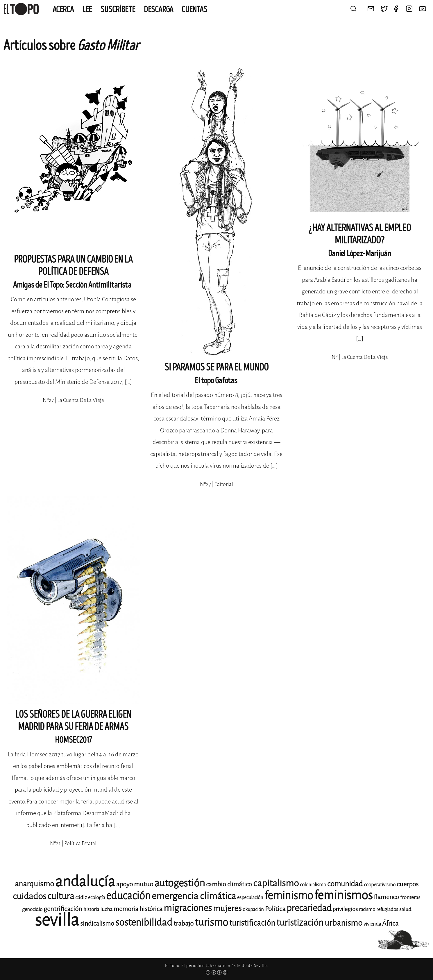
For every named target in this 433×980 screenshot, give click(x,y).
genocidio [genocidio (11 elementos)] (32, 909)
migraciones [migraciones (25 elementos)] (188, 908)
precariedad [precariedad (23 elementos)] (309, 908)
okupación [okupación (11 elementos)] (253, 909)
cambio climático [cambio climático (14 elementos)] (229, 884)
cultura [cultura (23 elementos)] (61, 896)
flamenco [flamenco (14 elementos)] (386, 897)
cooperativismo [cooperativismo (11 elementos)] (380, 885)
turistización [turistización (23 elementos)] (300, 923)
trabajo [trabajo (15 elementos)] (184, 923)
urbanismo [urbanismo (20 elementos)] (343, 923)
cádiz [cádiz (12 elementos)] (81, 897)
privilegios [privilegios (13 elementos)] (345, 909)
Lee (87, 10)
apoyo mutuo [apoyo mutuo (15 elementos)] (135, 884)
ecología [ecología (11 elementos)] (96, 898)
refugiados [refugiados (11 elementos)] (387, 909)
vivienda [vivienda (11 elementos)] (372, 924)
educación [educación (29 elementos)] (128, 896)
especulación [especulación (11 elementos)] (250, 898)
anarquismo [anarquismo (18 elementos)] (34, 884)
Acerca (63, 10)
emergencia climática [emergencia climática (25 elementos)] (194, 896)
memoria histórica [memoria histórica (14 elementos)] (138, 909)
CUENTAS (194, 10)
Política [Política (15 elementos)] (275, 909)
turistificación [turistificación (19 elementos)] (252, 923)
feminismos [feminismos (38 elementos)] (343, 895)
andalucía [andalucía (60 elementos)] (85, 882)
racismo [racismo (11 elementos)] (367, 909)
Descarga (159, 10)
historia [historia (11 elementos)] (91, 909)
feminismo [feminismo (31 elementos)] (289, 896)
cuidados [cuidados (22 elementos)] (29, 896)
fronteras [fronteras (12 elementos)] (410, 897)
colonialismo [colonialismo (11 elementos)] (313, 885)
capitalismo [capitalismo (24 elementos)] (276, 883)
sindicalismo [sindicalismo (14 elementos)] (97, 924)
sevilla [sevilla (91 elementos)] (57, 920)
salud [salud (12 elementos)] (405, 909)
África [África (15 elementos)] (390, 923)
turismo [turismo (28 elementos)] (211, 922)
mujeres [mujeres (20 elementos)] (227, 908)
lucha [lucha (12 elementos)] (106, 909)
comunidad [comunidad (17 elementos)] (345, 884)
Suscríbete (118, 10)
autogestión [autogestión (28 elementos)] (180, 883)
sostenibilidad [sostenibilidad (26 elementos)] (144, 922)
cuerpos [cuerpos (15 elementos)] (408, 884)
